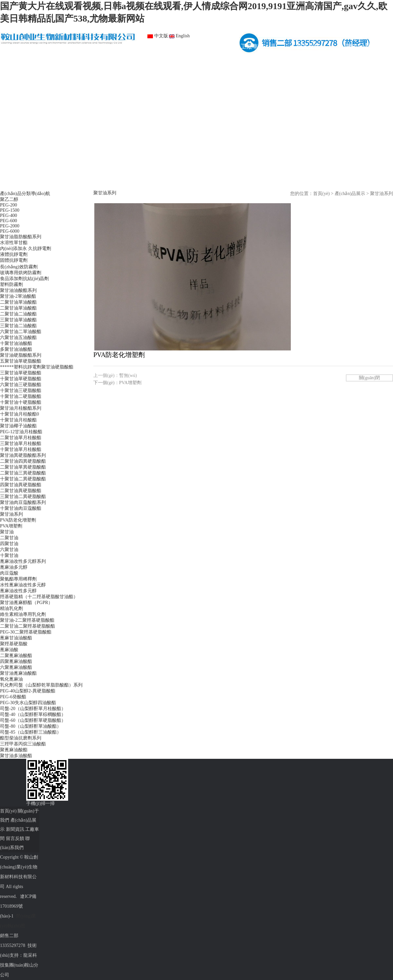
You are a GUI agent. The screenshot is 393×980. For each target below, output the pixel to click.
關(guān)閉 (370, 378)
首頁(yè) (28, 46)
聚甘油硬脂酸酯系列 (21, 355)
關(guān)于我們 (84, 46)
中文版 (158, 36)
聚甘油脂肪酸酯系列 (21, 237)
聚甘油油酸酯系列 (18, 290)
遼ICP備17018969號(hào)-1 (18, 906)
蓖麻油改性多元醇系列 (23, 561)
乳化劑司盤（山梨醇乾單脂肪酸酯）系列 (41, 685)
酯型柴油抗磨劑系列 (21, 738)
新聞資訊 (196, 46)
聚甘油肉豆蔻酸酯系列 (23, 502)
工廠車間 (252, 46)
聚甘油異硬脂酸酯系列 (23, 455)
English (179, 36)
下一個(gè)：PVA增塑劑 (117, 383)
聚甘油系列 (11, 514)
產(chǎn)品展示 (140, 46)
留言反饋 (308, 46)
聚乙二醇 (9, 199)
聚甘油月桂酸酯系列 (21, 408)
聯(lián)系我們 (364, 46)
